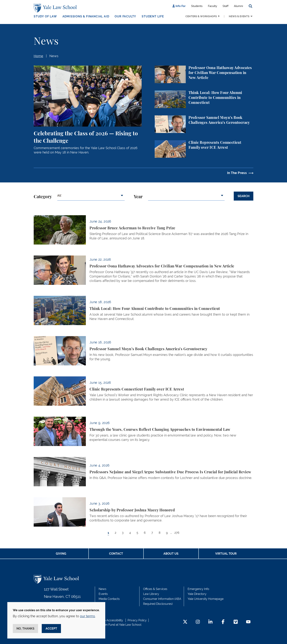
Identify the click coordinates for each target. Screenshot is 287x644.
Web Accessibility (111, 620)
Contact (116, 554)
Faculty (213, 6)
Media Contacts (109, 599)
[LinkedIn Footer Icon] (210, 622)
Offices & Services (155, 589)
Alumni (238, 6)
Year (138, 197)
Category (43, 197)
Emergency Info (198, 589)
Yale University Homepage (206, 599)
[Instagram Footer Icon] (198, 622)
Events (103, 594)
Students (197, 6)
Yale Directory (197, 594)
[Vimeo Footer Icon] (236, 622)
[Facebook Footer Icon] (223, 622)
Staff (225, 6)
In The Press (237, 173)
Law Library (151, 594)
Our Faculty (125, 16)
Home (38, 56)
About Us (171, 554)
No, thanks (25, 629)
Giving (61, 554)
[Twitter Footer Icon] (185, 622)
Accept (51, 629)
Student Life (153, 16)
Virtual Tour (226, 554)
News (54, 56)
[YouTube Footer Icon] (248, 622)
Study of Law (45, 16)
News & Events (239, 16)
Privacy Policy (137, 620)
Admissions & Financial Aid (86, 16)
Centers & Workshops (201, 16)
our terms (87, 616)
